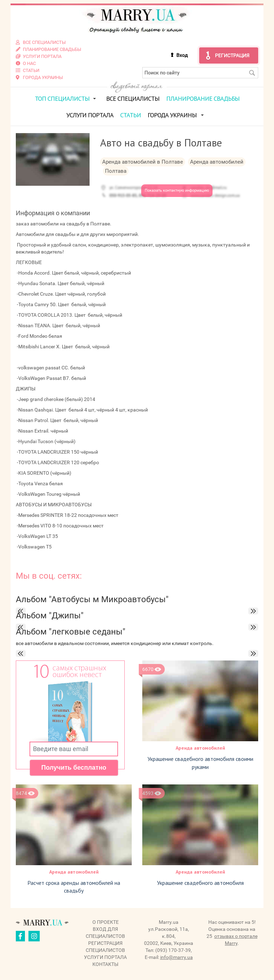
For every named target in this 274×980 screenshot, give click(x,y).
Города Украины (172, 115)
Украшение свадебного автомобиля (200, 883)
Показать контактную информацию (177, 190)
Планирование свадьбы (203, 98)
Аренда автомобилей (200, 748)
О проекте (106, 922)
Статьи (131, 115)
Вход (182, 55)
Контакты (105, 964)
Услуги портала (90, 115)
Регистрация (232, 55)
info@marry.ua (177, 957)
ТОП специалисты (62, 98)
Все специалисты (133, 98)
